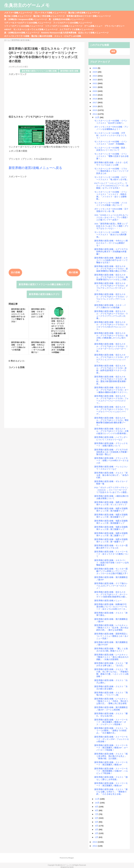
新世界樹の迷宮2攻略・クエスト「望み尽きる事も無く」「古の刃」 (111, 664)
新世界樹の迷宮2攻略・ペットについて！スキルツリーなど (111, 468)
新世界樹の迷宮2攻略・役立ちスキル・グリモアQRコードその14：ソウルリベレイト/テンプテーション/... (111, 298)
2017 (95, 102)
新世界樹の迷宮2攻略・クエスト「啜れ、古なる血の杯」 (111, 715)
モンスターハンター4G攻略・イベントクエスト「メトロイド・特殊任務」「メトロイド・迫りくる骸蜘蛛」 (111, 195)
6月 (97, 818)
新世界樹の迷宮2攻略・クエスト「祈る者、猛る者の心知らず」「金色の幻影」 (111, 475)
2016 (95, 106)
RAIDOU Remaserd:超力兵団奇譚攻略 (59, 33)
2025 (95, 72)
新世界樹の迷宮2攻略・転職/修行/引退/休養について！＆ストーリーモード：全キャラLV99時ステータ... (111, 607)
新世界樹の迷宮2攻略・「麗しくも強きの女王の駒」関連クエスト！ (111, 650)
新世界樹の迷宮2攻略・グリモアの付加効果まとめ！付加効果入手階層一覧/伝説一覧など (111, 452)
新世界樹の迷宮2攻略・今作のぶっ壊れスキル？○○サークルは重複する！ (111, 243)
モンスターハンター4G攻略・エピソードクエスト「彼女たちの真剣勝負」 (111, 235)
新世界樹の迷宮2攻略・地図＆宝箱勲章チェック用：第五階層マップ (111, 516)
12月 (97, 117)
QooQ (71, 867)
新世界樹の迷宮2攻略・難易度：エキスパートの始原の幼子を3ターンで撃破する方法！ (111, 260)
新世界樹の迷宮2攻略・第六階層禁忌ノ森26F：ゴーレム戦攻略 (111, 709)
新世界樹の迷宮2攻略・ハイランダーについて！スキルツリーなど (111, 438)
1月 (97, 837)
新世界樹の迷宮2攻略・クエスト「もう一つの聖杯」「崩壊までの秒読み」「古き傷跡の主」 (111, 731)
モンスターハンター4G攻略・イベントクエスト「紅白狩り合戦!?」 (111, 122)
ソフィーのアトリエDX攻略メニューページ (24, 26)
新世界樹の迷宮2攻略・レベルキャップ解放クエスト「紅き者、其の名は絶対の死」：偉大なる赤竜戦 (111, 628)
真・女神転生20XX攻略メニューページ (22, 33)
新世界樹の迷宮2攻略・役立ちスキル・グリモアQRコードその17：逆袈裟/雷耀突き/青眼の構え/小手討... (111, 269)
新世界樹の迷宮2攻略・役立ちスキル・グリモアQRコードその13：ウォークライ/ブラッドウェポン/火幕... (111, 315)
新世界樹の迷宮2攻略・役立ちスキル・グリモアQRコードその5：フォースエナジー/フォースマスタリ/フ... (111, 400)
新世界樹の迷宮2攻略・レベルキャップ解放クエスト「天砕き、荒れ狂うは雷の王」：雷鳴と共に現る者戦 (111, 701)
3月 (97, 829)
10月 (97, 803)
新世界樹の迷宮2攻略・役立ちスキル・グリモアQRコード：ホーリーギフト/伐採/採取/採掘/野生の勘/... (111, 594)
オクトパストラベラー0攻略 (17, 36)
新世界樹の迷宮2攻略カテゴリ (44, 294)
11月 (97, 799)
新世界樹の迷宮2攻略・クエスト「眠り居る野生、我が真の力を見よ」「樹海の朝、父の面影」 (111, 756)
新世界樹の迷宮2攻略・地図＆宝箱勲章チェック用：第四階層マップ (111, 522)
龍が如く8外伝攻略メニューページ (84, 13)
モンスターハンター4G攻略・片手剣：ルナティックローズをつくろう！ (110, 135)
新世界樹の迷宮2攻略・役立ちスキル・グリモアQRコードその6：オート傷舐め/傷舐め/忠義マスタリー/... (111, 390)
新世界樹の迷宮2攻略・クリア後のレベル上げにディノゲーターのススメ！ (111, 586)
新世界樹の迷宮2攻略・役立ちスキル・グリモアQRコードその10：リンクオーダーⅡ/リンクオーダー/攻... (111, 348)
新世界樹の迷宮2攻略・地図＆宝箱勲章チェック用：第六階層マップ (111, 510)
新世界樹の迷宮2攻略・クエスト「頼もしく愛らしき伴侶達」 (111, 778)
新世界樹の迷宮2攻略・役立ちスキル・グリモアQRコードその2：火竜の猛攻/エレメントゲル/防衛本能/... (111, 431)
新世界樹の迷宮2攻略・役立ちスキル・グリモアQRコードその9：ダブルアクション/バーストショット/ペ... (111, 358)
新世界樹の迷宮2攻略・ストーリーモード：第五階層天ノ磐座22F (111, 784)
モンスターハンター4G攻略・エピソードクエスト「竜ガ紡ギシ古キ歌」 (111, 178)
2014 (95, 114)
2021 (95, 87)
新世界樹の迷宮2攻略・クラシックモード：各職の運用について (111, 445)
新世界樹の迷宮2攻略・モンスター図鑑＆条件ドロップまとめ (111, 547)
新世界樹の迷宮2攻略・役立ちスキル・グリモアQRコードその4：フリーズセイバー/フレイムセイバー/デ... (111, 410)
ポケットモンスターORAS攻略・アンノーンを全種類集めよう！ (111, 128)
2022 (95, 83)
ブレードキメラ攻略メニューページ (50, 13)
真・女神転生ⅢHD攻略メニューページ (66, 19)
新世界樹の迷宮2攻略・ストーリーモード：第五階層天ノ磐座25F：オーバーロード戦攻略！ (111, 748)
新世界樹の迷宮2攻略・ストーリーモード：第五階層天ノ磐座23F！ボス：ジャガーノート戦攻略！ (111, 722)
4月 (97, 826)
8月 (97, 810)
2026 (95, 68)
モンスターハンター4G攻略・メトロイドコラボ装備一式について (111, 204)
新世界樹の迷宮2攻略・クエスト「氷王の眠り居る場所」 (111, 688)
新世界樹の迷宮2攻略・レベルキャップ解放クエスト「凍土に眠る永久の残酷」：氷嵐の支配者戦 (111, 657)
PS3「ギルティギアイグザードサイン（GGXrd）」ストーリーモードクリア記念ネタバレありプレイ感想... (111, 490)
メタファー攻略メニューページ (18, 13)
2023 (95, 80)
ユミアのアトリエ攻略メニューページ (77, 29)
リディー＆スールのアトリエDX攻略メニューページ (28, 23)
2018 (95, 99)
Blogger (71, 858)
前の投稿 (73, 272)
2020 (95, 91)
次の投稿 (15, 272)
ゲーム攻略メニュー (93, 26)
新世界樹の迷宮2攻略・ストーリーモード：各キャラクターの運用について (111, 554)
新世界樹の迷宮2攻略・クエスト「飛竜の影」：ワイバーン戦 (111, 694)
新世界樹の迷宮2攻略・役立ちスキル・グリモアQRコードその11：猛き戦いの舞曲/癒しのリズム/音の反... (111, 337)
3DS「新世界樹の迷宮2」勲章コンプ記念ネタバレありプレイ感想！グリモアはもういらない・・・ (111, 226)
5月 (97, 822)
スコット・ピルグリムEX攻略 (68, 36)
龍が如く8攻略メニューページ (18, 16)
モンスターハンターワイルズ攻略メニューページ (35, 29)
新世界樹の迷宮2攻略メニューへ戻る (35, 168)
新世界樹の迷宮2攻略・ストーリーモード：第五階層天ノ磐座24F (111, 763)
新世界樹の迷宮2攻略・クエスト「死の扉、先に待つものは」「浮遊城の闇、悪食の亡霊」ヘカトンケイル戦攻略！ (111, 673)
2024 (95, 76)
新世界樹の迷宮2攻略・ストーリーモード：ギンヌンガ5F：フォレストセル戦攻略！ (112, 739)
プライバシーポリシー (114, 26)
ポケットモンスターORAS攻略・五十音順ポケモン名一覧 (111, 210)
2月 (97, 833)
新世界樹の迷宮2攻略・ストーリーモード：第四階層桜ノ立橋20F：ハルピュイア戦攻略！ (111, 771)
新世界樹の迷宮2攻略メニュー (108, 601)
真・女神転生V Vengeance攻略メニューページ (26, 19)
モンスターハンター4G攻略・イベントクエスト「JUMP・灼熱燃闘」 (111, 143)
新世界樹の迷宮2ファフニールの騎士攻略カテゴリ (44, 284)
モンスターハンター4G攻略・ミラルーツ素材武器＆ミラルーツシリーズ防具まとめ (111, 171)
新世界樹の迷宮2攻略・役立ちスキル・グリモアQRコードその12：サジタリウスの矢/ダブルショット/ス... (111, 326)
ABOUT (8, 29)
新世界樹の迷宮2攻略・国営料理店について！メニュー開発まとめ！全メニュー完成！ (111, 636)
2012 (95, 846)
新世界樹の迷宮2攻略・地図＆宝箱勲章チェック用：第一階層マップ (111, 541)
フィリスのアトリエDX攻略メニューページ (73, 23)
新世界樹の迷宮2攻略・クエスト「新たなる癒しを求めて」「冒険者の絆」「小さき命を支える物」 (111, 792)
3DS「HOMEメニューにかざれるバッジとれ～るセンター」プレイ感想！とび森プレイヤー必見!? (111, 217)
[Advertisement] (44, 94)
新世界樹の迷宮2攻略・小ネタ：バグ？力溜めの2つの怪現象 (110, 306)
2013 (95, 842)
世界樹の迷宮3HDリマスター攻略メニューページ (89, 16)
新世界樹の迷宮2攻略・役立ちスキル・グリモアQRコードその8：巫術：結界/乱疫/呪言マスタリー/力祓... (110, 369)
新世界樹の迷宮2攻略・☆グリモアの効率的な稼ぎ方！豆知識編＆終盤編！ (111, 252)
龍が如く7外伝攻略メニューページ (49, 16)
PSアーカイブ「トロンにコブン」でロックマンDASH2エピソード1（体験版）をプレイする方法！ (111, 186)
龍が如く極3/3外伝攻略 (42, 36)
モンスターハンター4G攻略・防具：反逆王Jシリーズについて (111, 149)
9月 (97, 807)
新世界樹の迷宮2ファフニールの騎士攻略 (39, 71)
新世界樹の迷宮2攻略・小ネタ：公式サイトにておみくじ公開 (111, 164)
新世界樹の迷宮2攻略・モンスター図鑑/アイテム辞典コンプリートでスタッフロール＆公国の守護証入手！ (111, 571)
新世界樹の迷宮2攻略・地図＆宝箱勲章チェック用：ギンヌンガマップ (111, 503)
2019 (95, 95)
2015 (95, 110)
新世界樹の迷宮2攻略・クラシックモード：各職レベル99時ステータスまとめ (111, 460)
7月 (97, 814)
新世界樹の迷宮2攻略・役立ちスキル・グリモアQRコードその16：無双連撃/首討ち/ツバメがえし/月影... (111, 277)
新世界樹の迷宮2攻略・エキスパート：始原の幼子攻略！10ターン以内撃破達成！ (111, 563)
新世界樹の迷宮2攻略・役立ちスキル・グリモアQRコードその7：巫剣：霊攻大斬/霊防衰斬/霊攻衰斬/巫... (110, 380)
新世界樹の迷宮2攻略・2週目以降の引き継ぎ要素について (112, 497)
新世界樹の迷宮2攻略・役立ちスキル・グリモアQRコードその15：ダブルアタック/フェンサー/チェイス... (111, 287)
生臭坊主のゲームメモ (27, 5)
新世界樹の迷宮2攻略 (69, 71)
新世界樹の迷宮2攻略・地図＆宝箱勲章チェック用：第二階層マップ (111, 534)
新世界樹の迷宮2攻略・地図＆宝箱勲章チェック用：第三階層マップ (111, 528)
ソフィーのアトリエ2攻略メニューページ (64, 26)
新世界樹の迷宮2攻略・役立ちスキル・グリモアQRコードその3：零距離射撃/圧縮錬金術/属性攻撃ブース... (111, 421)
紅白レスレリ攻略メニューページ (93, 33)
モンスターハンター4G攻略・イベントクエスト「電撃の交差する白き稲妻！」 (111, 156)
